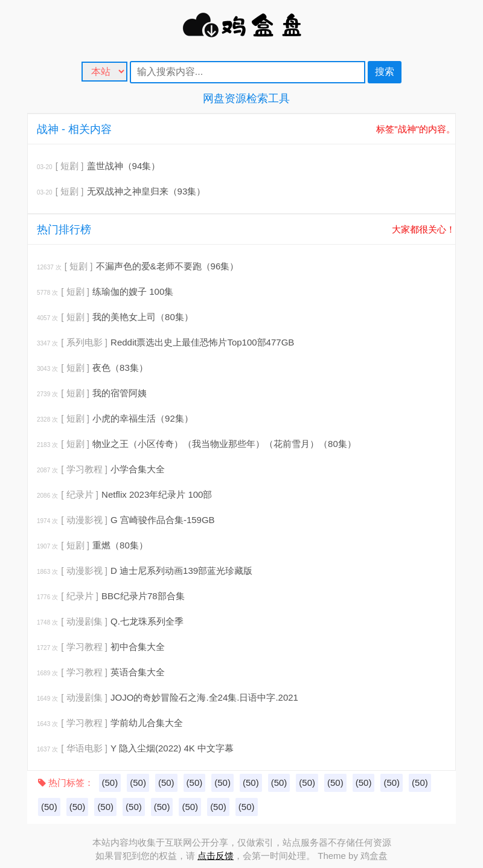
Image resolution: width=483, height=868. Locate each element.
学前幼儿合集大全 (147, 723)
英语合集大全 (138, 672)
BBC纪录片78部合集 (143, 596)
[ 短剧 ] (70, 166)
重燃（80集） (120, 545)
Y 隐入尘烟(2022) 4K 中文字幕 (172, 748)
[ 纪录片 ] (80, 494)
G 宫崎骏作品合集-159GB (163, 520)
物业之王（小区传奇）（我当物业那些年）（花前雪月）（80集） (224, 444)
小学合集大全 (138, 469)
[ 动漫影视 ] (84, 520)
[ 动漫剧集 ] (84, 621)
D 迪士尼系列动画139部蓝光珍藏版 (181, 571)
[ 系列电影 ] (84, 342)
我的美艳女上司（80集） (143, 317)
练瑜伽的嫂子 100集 (133, 291)
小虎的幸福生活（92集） (143, 418)
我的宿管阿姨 (120, 393)
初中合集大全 (138, 647)
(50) (110, 783)
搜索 (385, 72)
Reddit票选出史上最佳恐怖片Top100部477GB (202, 342)
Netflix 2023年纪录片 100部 (157, 494)
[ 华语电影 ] (84, 748)
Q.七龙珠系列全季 (147, 621)
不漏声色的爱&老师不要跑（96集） (168, 266)
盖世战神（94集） (124, 166)
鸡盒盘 (374, 856)
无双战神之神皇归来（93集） (146, 191)
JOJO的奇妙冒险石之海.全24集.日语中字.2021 (204, 697)
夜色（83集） (120, 368)
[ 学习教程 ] (84, 469)
